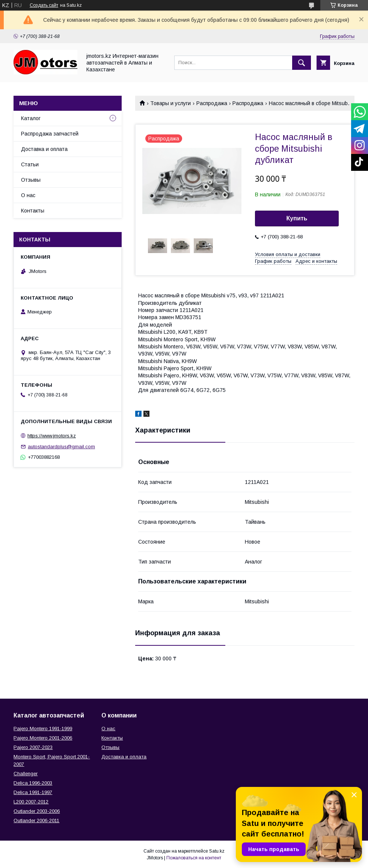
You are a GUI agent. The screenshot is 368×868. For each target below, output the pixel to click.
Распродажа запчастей (50, 134)
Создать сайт (44, 5)
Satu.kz (217, 851)
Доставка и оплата (44, 149)
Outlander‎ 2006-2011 (36, 821)
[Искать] (302, 63)
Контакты (33, 211)
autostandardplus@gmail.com (61, 447)
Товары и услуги (170, 103)
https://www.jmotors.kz (52, 436)
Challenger (26, 774)
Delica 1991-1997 (33, 792)
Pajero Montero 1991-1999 (43, 729)
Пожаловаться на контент (194, 858)
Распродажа (212, 103)
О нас (28, 195)
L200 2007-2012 (31, 802)
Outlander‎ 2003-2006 (37, 811)
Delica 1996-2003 (33, 783)
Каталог (31, 118)
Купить (297, 218)
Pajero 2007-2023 (33, 747)
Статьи (30, 164)
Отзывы (31, 180)
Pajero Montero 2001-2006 (43, 738)
